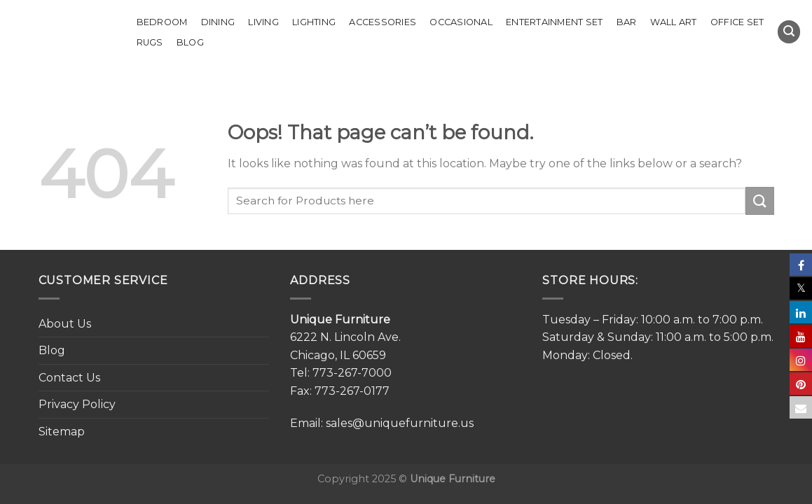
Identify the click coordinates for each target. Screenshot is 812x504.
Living (263, 22)
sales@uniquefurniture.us (400, 423)
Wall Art (674, 22)
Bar (627, 22)
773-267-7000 (352, 373)
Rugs (150, 42)
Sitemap (62, 432)
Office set (737, 22)
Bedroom (162, 22)
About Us (65, 324)
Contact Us (69, 378)
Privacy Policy (77, 404)
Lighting (314, 22)
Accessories (383, 22)
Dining (218, 22)
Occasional (461, 22)
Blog (190, 42)
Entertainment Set (554, 22)
